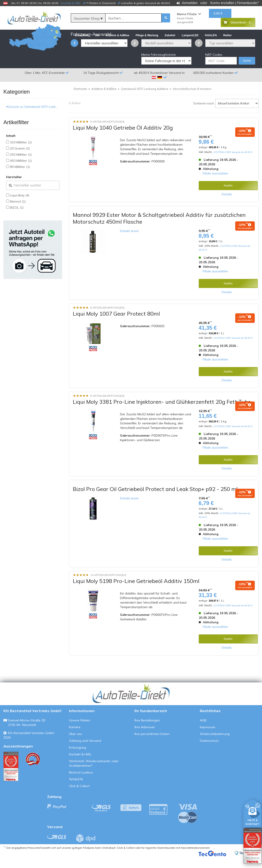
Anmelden (190, 3)
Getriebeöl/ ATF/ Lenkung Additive (145, 100)
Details (227, 205)
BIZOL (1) (17, 218)
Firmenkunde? (248, 3)
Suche (247, 72)
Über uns (76, 745)
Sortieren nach (204, 114)
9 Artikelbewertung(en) (107, 133)
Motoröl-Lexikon (81, 783)
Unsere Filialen (80, 731)
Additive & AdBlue (104, 100)
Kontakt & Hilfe (71, 3)
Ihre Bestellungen (147, 731)
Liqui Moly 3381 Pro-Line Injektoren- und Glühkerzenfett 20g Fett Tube (162, 413)
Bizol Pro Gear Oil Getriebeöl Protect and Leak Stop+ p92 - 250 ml (155, 500)
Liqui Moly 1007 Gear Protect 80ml (116, 324)
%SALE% (76, 790)
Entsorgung (78, 758)
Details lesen (129, 242)
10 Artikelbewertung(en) (108, 586)
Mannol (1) (18, 212)
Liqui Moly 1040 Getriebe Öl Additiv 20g (123, 138)
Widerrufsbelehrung (215, 745)
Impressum (208, 738)
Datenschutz (209, 752)
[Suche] (133, 18)
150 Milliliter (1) (21, 153)
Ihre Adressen (145, 738)
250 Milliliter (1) (21, 165)
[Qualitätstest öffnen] (252, 846)
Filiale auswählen (215, 184)
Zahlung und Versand (85, 752)
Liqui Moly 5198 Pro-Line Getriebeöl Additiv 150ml (136, 592)
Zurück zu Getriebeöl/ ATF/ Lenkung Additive (40, 118)
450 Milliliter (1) (21, 172)
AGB (203, 731)
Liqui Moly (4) (20, 206)
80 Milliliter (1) (20, 178)
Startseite (80, 100)
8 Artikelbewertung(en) (107, 319)
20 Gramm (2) (20, 159)
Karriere (75, 738)
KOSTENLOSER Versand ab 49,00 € (233, 163)
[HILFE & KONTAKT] (252, 813)
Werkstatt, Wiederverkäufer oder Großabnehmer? (94, 774)
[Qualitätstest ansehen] (11, 777)
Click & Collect (79, 797)
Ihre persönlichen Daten (152, 745)
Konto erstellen (222, 3)
